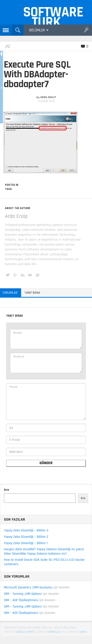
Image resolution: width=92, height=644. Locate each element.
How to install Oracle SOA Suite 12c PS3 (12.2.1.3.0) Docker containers (44, 562)
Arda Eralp (48, 97)
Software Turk (49, 14)
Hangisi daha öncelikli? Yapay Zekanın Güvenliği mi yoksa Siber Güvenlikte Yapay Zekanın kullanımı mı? (44, 551)
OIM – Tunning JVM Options (23, 594)
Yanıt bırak (32, 293)
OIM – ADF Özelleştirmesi (21, 600)
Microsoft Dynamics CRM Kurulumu (28, 587)
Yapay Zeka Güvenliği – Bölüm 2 (26, 537)
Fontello (54, 632)
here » (83, 632)
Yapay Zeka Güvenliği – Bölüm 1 (26, 543)
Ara (7, 490)
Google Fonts (25, 632)
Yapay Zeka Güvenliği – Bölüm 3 (26, 530)
